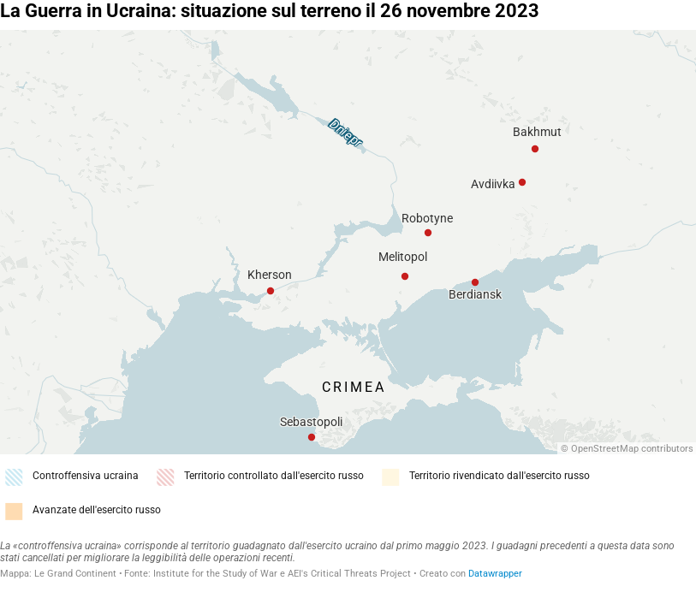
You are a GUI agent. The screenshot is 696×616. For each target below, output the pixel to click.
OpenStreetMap (605, 449)
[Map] (348, 242)
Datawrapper (495, 574)
